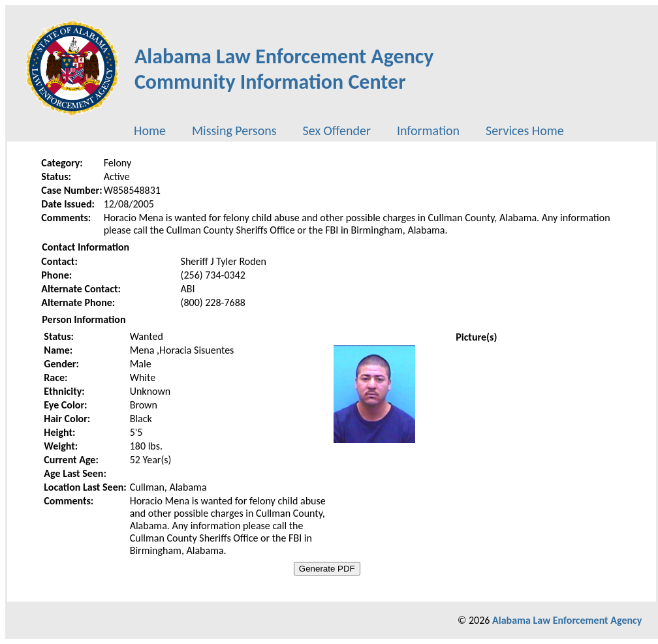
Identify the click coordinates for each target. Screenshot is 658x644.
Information (428, 130)
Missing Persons (234, 130)
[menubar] (349, 130)
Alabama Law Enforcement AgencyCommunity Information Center (284, 69)
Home (150, 130)
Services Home (525, 130)
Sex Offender (337, 130)
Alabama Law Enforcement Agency (567, 620)
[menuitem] (150, 130)
